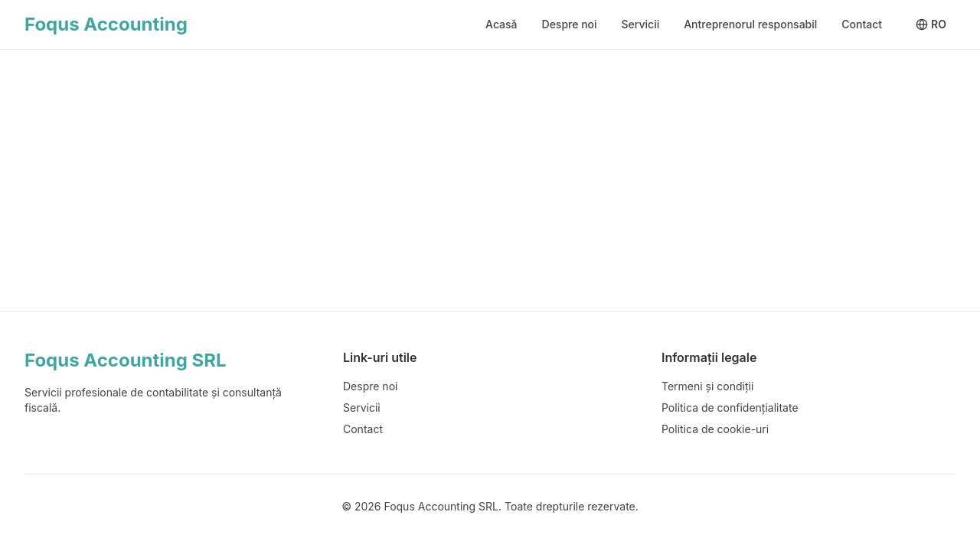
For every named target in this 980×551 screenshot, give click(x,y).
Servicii (641, 24)
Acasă (501, 24)
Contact (862, 24)
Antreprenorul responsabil (750, 24)
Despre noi (570, 24)
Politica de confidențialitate (730, 408)
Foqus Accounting (106, 24)
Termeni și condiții (707, 386)
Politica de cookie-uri (715, 429)
